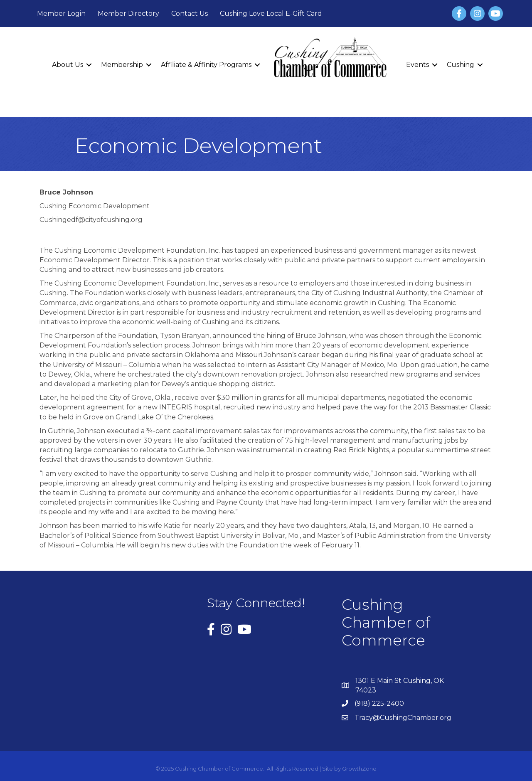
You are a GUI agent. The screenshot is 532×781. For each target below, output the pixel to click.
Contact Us (190, 14)
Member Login (61, 14)
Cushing (461, 65)
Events (417, 65)
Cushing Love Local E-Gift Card (271, 14)
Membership (122, 65)
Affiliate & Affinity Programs (206, 65)
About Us (68, 65)
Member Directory (128, 14)
